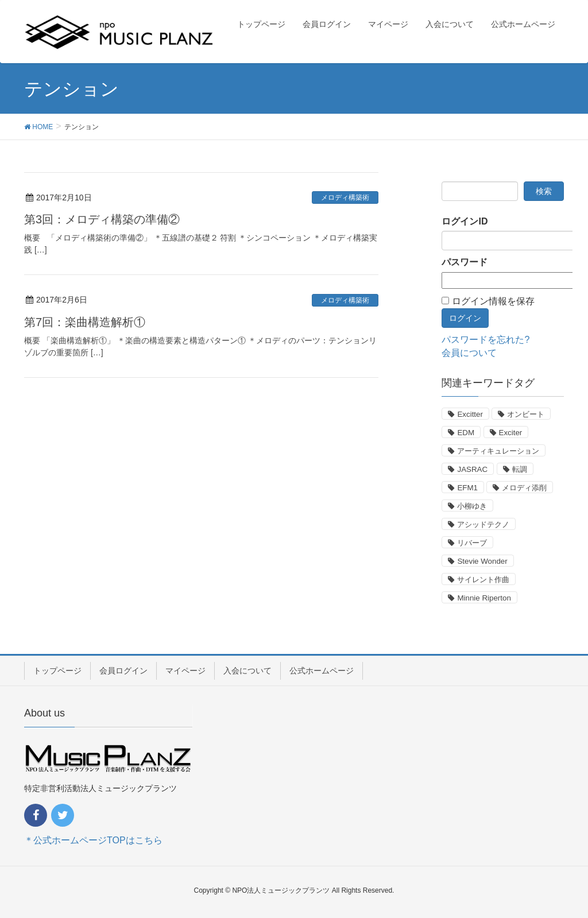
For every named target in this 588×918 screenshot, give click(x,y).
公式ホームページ (322, 671)
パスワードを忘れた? (486, 340)
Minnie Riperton (484, 598)
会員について (469, 353)
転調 (520, 469)
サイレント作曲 (483, 580)
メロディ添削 (524, 488)
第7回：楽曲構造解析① (85, 322)
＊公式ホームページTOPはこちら (93, 840)
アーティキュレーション (498, 451)
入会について (247, 671)
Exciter (511, 433)
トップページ (57, 671)
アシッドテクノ (483, 524)
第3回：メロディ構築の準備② (102, 219)
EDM (466, 433)
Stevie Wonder (482, 561)
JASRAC (472, 469)
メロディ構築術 (345, 197)
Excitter (470, 414)
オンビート (526, 414)
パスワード (465, 262)
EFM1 (467, 488)
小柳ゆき (472, 506)
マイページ (185, 671)
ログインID (465, 221)
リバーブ (472, 543)
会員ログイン (123, 671)
